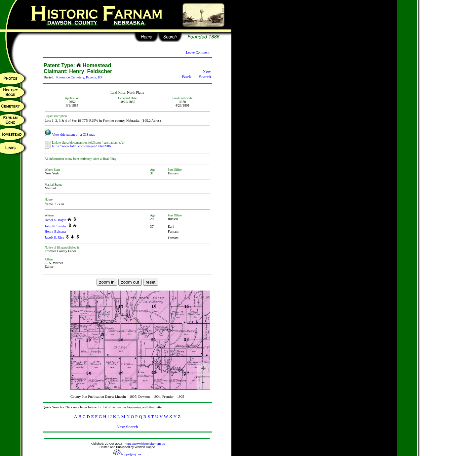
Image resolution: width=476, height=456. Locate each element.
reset (151, 282)
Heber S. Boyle (55, 220)
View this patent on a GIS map (70, 135)
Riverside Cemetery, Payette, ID (79, 77)
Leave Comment (198, 52)
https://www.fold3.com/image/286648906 (81, 146)
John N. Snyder (56, 226)
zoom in (107, 282)
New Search (205, 74)
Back (186, 77)
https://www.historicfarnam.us (145, 444)
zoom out (130, 282)
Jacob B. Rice (54, 237)
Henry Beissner (56, 231)
